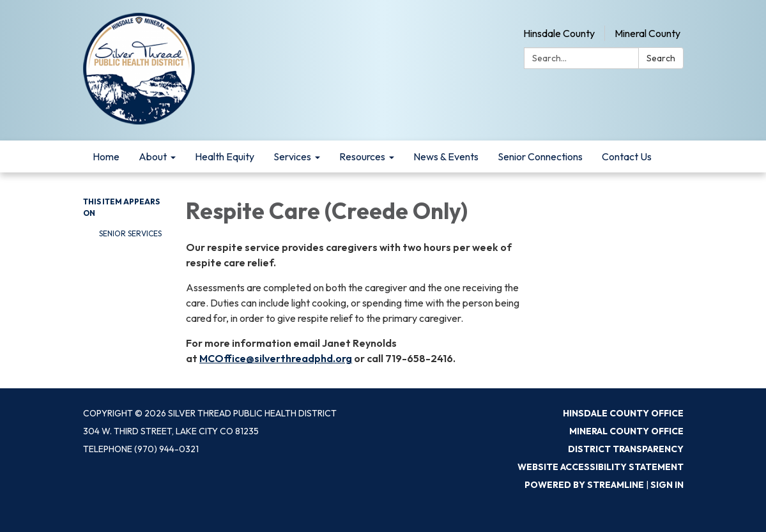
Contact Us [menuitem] (627, 156)
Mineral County (647, 33)
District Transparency (626, 449)
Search (661, 58)
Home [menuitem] (106, 156)
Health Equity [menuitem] (225, 156)
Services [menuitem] (292, 156)
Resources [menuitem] (362, 156)
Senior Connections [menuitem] (540, 156)
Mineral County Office (626, 431)
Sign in (667, 485)
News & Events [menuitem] (446, 156)
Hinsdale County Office (623, 413)
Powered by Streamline (584, 485)
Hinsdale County (559, 33)
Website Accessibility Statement (601, 467)
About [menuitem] (153, 156)
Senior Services (130, 233)
